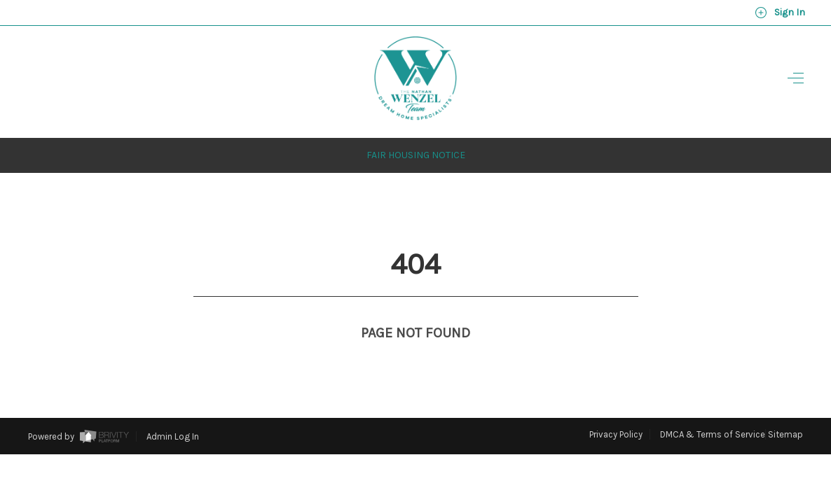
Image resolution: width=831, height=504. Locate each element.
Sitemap (785, 408)
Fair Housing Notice (416, 129)
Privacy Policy (616, 408)
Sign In (780, 13)
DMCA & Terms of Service (713, 408)
